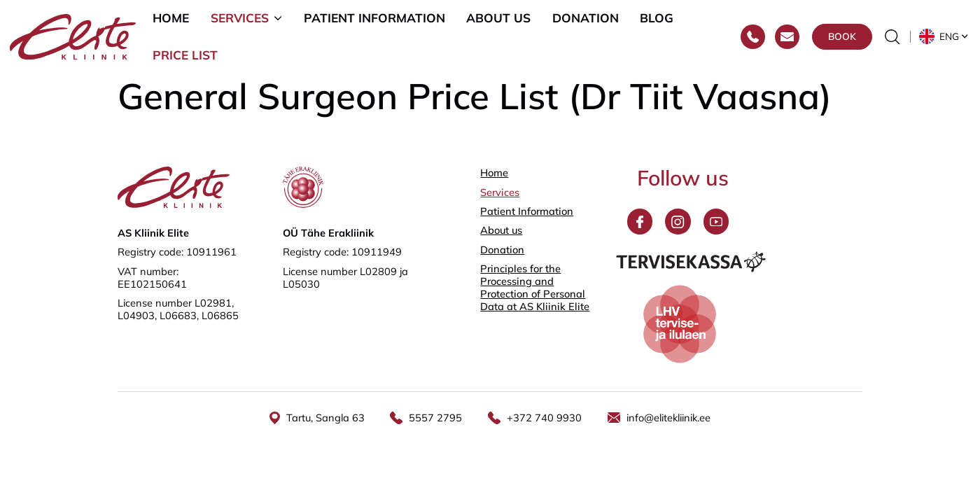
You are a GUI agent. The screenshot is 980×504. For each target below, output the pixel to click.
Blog (657, 19)
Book (842, 38)
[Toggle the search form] (892, 38)
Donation (586, 19)
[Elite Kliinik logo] (73, 36)
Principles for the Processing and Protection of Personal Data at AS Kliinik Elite (535, 288)
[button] (945, 38)
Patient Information (374, 19)
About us (498, 19)
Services (240, 19)
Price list (185, 57)
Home (171, 19)
